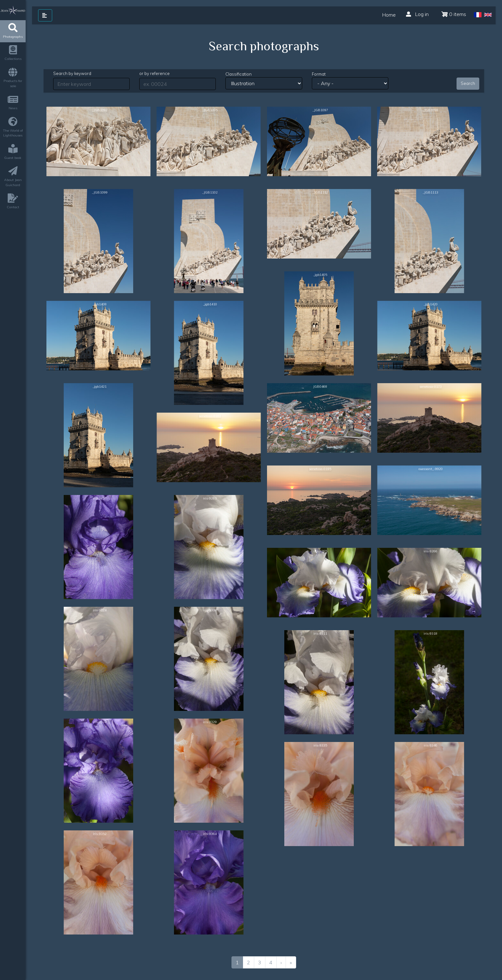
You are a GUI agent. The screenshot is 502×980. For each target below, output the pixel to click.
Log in (417, 14)
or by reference (154, 73)
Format (319, 74)
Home (389, 15)
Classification (239, 74)
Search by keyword (72, 73)
